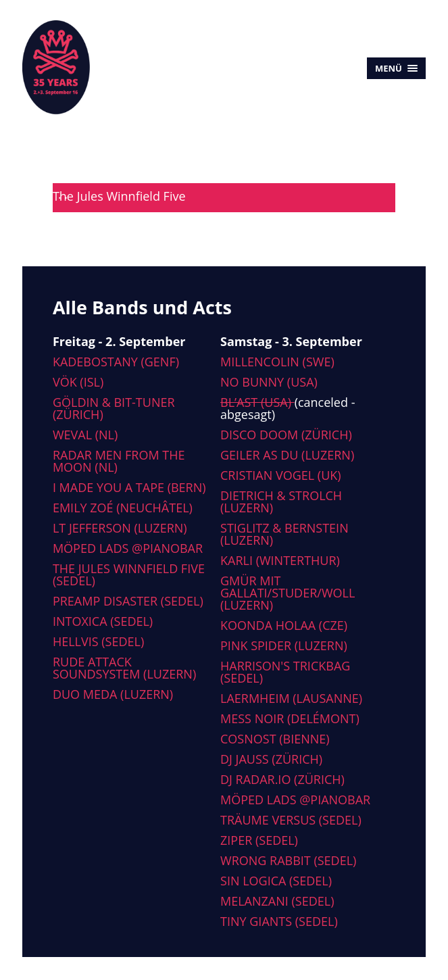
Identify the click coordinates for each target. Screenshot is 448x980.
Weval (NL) (85, 435)
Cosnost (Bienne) (275, 739)
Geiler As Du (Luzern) (287, 455)
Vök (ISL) (78, 382)
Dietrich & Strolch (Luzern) (281, 501)
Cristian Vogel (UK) (281, 475)
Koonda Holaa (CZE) (284, 625)
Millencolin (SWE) (277, 362)
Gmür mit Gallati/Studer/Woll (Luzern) (288, 593)
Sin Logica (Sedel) (276, 881)
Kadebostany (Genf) (116, 362)
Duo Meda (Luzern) (113, 694)
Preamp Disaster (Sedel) (128, 601)
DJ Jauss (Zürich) (271, 759)
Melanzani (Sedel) (277, 901)
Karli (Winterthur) (280, 560)
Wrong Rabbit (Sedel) (288, 860)
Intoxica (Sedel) (103, 621)
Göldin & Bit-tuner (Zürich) (114, 408)
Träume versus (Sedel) (291, 820)
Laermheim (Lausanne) (291, 698)
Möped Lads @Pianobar (128, 548)
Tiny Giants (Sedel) (279, 921)
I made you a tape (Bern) (129, 487)
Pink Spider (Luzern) (284, 645)
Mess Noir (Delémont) (290, 718)
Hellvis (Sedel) (98, 641)
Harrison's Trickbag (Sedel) (285, 672)
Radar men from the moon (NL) (119, 461)
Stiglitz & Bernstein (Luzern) (284, 534)
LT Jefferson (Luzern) (120, 528)
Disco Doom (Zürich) (286, 435)
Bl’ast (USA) (257, 402)
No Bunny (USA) (269, 382)
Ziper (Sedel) (259, 840)
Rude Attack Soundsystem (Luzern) (124, 668)
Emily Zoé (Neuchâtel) (123, 508)
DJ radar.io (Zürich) (282, 779)
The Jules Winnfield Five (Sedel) (129, 574)
